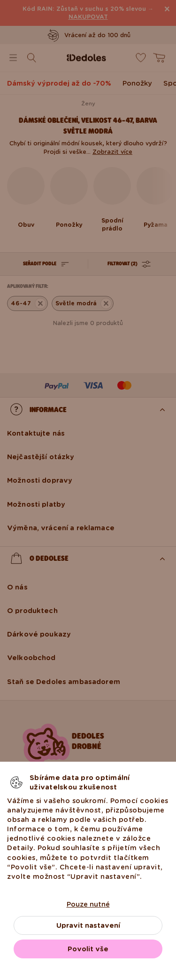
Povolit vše (88, 949)
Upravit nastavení (88, 925)
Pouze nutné (88, 904)
